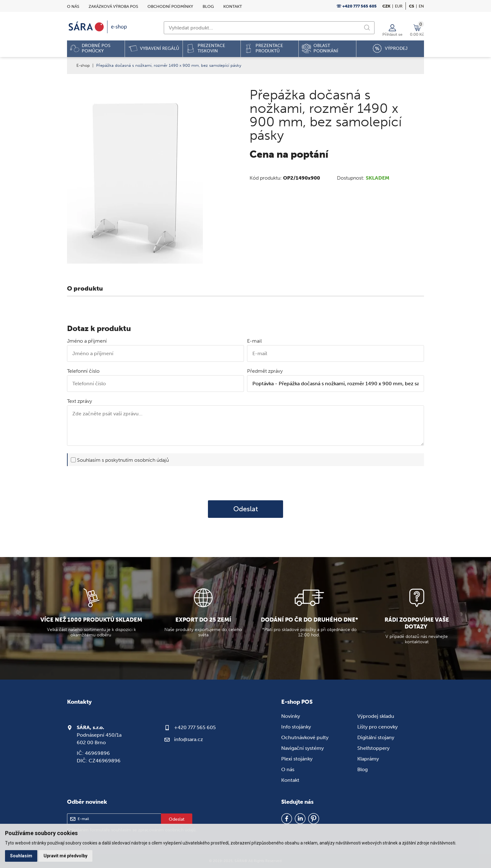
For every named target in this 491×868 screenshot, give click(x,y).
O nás (73, 6)
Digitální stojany (376, 737)
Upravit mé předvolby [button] (65, 856)
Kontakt (233, 6)
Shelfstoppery (373, 748)
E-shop (83, 65)
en (421, 6)
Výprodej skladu (376, 716)
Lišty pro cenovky (377, 727)
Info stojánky (296, 727)
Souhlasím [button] (21, 856)
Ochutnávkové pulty (305, 737)
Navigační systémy (302, 748)
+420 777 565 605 (195, 727)
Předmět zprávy (265, 371)
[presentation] (246, 483)
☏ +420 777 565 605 (357, 6)
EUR (399, 6)
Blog (208, 6)
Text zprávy (80, 401)
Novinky (291, 716)
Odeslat (246, 509)
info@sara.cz (189, 739)
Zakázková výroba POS (113, 6)
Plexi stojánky (297, 759)
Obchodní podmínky (170, 6)
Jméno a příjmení (87, 341)
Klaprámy (368, 759)
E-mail (254, 341)
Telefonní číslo (83, 371)
